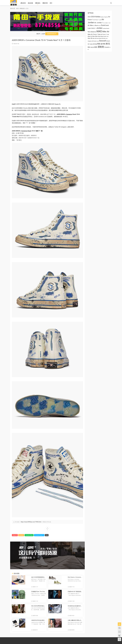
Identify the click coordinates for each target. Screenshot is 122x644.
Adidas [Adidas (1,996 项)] (98, 17)
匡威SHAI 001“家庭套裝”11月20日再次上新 (75, 592)
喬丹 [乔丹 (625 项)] (89, 44)
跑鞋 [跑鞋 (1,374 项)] (96, 47)
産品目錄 (30, 3)
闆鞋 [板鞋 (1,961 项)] (99, 44)
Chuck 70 (57, 104)
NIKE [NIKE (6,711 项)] (99, 31)
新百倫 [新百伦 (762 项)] (95, 44)
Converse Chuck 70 (39, 535)
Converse (69, 114)
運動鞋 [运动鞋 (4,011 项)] (101, 47)
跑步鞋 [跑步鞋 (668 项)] (92, 47)
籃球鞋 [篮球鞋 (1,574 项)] (103, 44)
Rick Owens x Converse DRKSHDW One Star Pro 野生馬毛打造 (75, 577)
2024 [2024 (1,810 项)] (93, 17)
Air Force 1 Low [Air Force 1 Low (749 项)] (97, 20)
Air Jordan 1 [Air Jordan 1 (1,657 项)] (99, 23)
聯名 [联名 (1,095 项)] (89, 47)
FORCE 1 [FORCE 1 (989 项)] (93, 28)
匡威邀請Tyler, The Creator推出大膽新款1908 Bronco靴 (39, 592)
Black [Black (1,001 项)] (96, 25)
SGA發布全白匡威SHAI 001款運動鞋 (75, 606)
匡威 (13, 104)
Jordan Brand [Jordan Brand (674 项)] (106, 28)
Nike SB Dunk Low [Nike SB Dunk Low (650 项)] (103, 38)
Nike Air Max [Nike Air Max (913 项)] (91, 36)
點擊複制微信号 (52, 34)
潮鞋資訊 (38, 3)
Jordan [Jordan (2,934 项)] (99, 28)
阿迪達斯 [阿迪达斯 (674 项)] (107, 47)
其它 (51, 3)
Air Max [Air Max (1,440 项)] (90, 25)
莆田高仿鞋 (14, 3)
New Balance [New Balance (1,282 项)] (92, 32)
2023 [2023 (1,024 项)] (89, 17)
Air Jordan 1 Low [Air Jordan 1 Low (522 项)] (107, 23)
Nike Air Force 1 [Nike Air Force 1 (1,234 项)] (93, 34)
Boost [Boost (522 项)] (100, 26)
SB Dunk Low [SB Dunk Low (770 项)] (95, 41)
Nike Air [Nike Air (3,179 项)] (106, 32)
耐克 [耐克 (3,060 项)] (108, 44)
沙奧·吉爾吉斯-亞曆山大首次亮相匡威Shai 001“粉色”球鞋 (75, 620)
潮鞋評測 (45, 3)
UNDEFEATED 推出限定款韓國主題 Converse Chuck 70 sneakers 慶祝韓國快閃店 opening (39, 620)
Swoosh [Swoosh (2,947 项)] (103, 41)
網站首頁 (23, 3)
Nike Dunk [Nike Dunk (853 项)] (98, 36)
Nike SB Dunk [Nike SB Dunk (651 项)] (96, 38)
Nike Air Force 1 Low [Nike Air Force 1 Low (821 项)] (104, 34)
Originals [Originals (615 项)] (90, 41)
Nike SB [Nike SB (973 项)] (90, 38)
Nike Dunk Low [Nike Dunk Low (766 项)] (105, 36)
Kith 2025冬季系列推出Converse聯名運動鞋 (39, 606)
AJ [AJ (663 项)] (94, 26)
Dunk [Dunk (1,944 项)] (103, 25)
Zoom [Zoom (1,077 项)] (108, 41)
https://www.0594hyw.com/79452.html (31, 522)
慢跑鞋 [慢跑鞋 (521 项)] (91, 44)
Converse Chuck (26, 131)
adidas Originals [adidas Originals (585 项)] (104, 17)
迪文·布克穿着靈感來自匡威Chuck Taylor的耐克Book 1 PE (39, 577)
